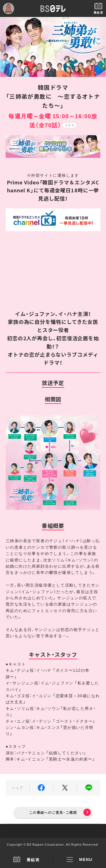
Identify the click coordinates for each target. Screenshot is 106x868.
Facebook (41, 788)
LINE (89, 788)
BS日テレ (53, 8)
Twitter (65, 788)
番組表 (26, 860)
